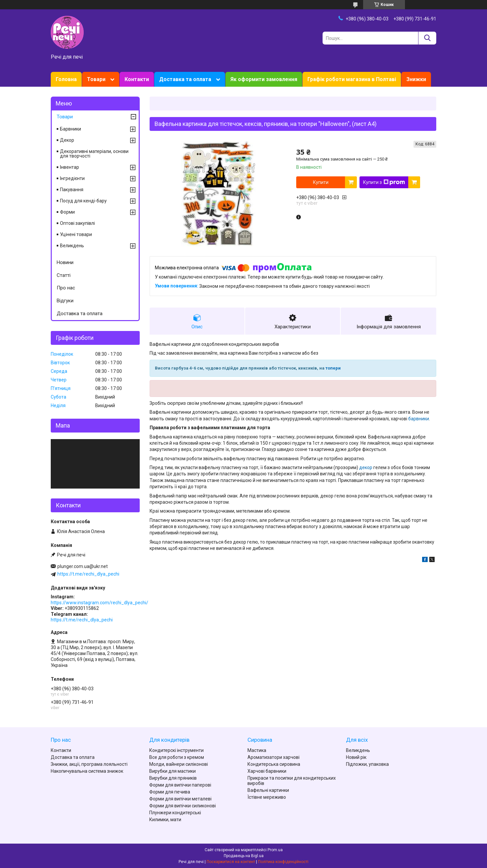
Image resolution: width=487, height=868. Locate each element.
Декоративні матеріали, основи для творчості (94, 154)
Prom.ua (275, 850)
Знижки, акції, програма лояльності (89, 764)
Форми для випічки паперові (180, 785)
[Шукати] (427, 38)
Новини (65, 262)
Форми (67, 212)
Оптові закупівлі (77, 223)
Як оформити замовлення (264, 79)
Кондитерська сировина (274, 764)
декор (366, 467)
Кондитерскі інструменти (176, 750)
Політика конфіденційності (283, 862)
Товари (96, 79)
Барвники (71, 129)
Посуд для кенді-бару (83, 201)
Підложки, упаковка (367, 764)
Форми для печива (170, 792)
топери (333, 368)
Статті (64, 275)
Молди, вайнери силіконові (179, 764)
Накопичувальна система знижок (87, 771)
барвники (419, 419)
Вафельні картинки (268, 790)
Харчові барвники (267, 771)
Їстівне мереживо (267, 797)
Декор (67, 140)
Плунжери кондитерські (175, 813)
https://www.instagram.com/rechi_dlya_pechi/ (100, 603)
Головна (66, 79)
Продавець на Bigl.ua (244, 856)
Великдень (72, 246)
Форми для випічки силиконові (183, 806)
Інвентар (70, 167)
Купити (321, 182)
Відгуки (65, 301)
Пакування (72, 190)
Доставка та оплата (185, 79)
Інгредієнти (72, 178)
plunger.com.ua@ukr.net (83, 566)
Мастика (257, 750)
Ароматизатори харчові (273, 757)
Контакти (137, 79)
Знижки (416, 79)
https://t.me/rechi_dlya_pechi (88, 574)
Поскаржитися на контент (231, 862)
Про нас (66, 288)
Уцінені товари (76, 234)
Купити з (384, 182)
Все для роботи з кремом (177, 757)
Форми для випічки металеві (180, 799)
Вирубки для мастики (172, 771)
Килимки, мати (165, 820)
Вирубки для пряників (173, 778)
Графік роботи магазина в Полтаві (352, 79)
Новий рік (356, 757)
